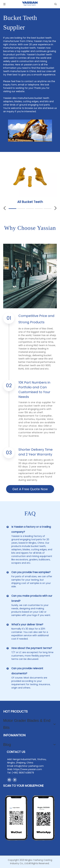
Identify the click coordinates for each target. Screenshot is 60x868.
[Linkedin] (15, 780)
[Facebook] (9, 780)
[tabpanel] (30, 183)
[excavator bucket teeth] (30, 131)
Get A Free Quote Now (30, 489)
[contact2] (30, 818)
